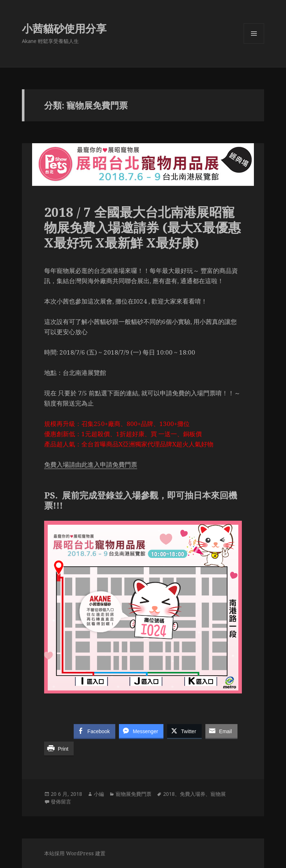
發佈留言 (61, 801)
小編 (99, 794)
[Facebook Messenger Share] (141, 731)
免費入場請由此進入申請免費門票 (91, 464)
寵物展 (218, 794)
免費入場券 (193, 794)
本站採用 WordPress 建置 (75, 853)
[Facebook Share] (94, 731)
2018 (169, 794)
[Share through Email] (221, 731)
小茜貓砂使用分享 (64, 28)
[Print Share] (59, 748)
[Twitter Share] (184, 731)
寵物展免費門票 (134, 794)
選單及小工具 (254, 44)
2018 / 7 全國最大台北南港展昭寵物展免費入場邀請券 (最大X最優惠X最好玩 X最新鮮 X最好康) (142, 227)
